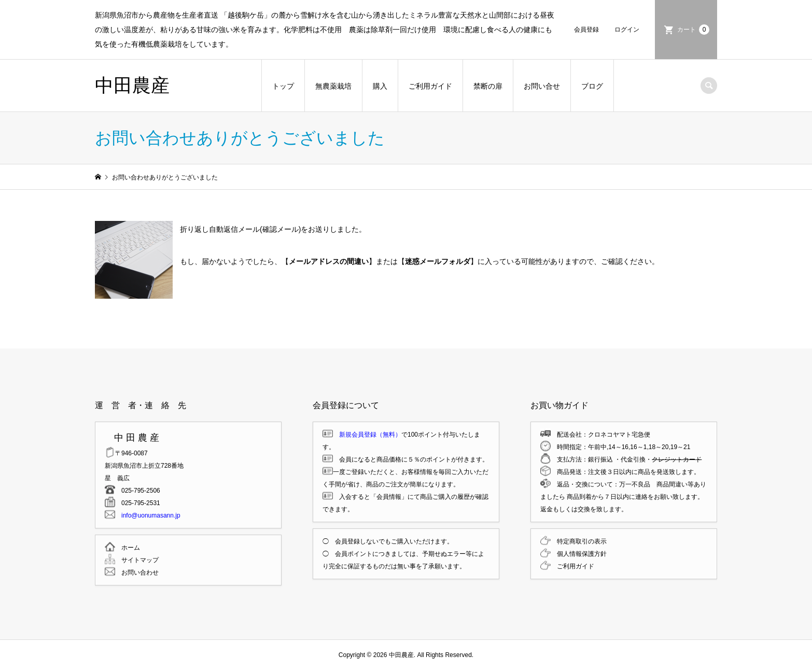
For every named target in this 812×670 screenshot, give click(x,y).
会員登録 (586, 30)
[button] (134, 260)
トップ (283, 86)
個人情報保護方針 (579, 554)
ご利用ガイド (430, 86)
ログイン (627, 30)
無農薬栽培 (333, 86)
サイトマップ (137, 560)
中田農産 (132, 85)
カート (693, 30)
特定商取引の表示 (579, 541)
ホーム (128, 548)
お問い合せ (542, 86)
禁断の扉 (488, 86)
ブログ (592, 86)
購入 (380, 86)
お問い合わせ (137, 573)
